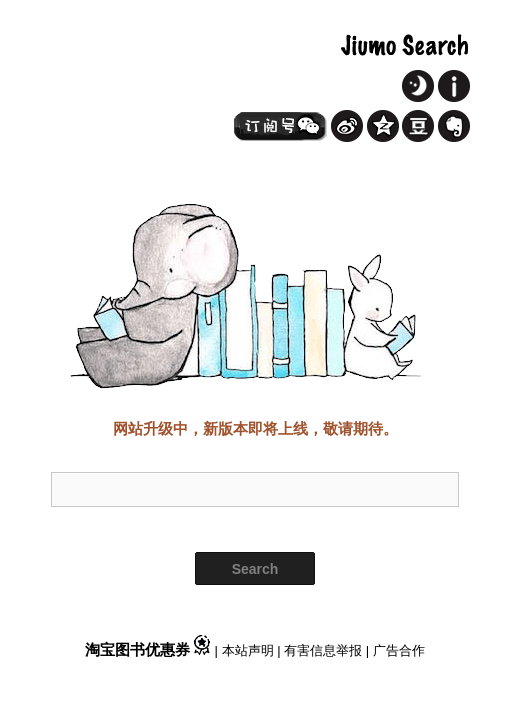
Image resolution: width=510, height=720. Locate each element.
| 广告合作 (395, 650)
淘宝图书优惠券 (149, 649)
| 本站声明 (246, 650)
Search (255, 569)
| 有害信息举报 (321, 650)
